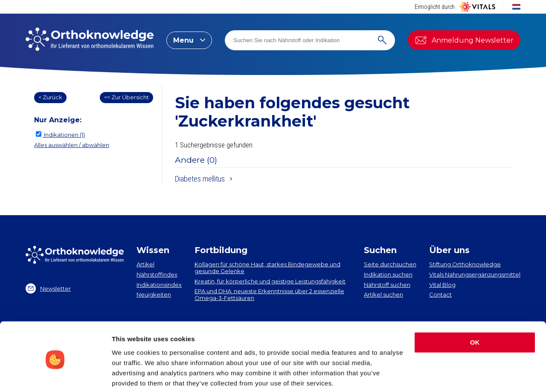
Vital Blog (442, 285)
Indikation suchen (388, 274)
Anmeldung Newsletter (464, 40)
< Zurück (50, 97)
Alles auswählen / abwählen (72, 145)
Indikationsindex (159, 285)
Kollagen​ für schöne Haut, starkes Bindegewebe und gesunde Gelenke (267, 268)
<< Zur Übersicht (126, 97)
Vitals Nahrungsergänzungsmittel (475, 274)
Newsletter (48, 288)
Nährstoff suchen (387, 285)
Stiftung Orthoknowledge (465, 264)
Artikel (145, 264)
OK (475, 311)
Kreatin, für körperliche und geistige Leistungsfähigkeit (270, 281)
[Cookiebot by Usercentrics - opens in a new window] (55, 375)
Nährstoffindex (157, 274)
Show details (132, 375)
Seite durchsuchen (390, 264)
